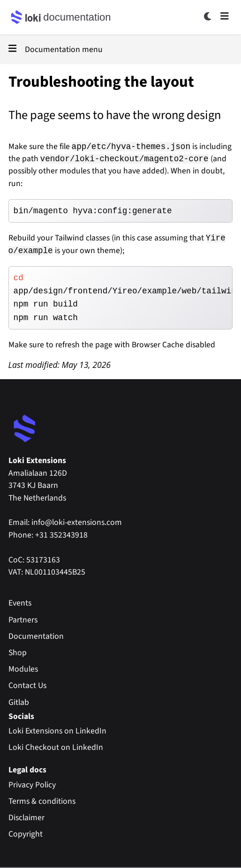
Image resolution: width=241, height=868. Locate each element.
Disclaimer (26, 818)
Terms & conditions (42, 801)
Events (20, 603)
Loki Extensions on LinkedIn (57, 731)
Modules (23, 669)
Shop (18, 653)
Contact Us (27, 685)
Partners (23, 620)
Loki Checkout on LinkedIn (56, 747)
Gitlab (19, 702)
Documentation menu (56, 49)
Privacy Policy (32, 785)
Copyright (26, 834)
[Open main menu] (225, 16)
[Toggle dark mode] (208, 16)
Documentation (36, 636)
